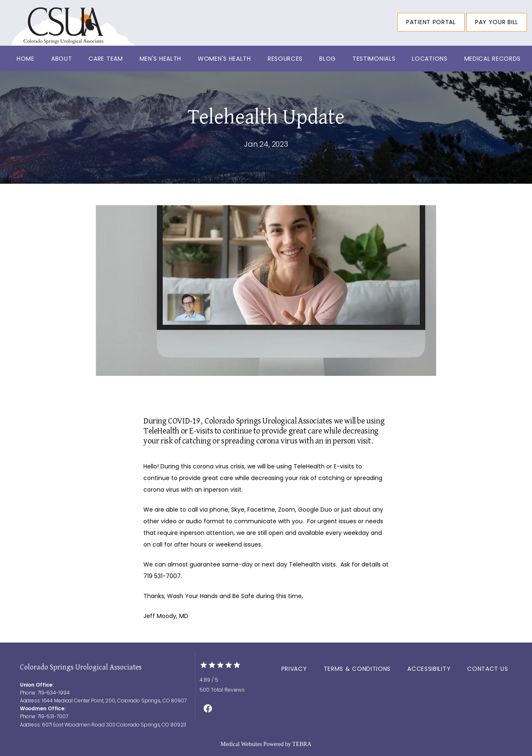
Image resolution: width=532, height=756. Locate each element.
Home (26, 59)
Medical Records (493, 59)
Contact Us (488, 669)
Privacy (294, 669)
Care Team (106, 59)
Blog (328, 59)
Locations (430, 59)
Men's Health (160, 59)
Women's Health (224, 59)
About (62, 59)
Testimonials (374, 59)
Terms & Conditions (357, 669)
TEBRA (302, 744)
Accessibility (429, 669)
